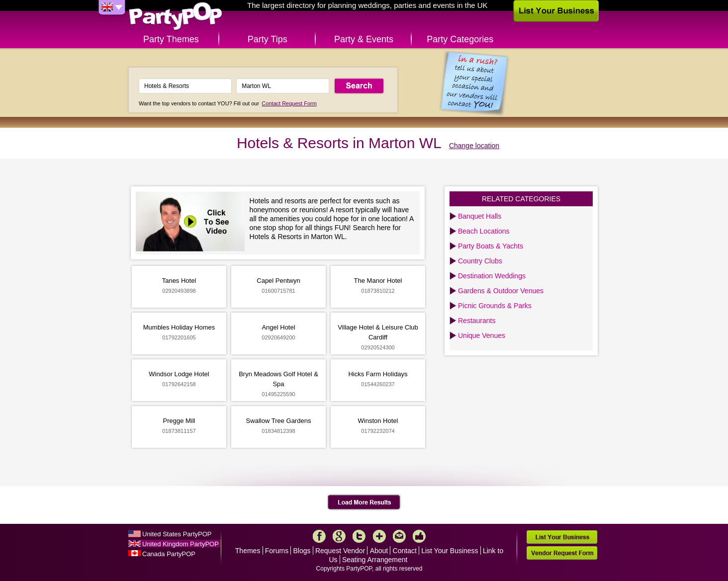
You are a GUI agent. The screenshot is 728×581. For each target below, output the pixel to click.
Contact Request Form (289, 103)
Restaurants (477, 321)
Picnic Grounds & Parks (495, 306)
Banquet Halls (480, 216)
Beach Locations (484, 231)
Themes (248, 551)
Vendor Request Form (562, 553)
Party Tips (268, 39)
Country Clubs (480, 261)
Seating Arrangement (375, 560)
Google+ (339, 536)
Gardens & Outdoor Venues (501, 291)
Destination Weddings (492, 276)
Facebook (319, 536)
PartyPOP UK (176, 17)
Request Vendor (340, 551)
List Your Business (450, 551)
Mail (399, 536)
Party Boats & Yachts (491, 246)
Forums (277, 551)
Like (419, 536)
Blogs (302, 551)
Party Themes (171, 39)
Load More (364, 502)
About (379, 551)
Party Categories (460, 39)
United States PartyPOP (177, 534)
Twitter (359, 536)
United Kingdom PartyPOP (181, 544)
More (379, 536)
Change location (474, 146)
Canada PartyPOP (169, 554)
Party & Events (364, 39)
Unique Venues (482, 335)
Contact (405, 551)
